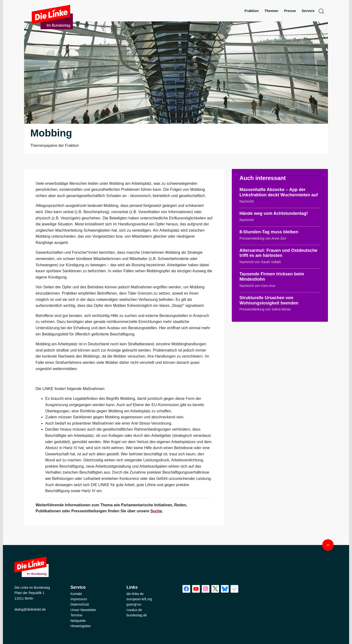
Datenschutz (80, 604)
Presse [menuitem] (290, 11)
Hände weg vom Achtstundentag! (274, 213)
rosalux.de (134, 610)
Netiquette (78, 621)
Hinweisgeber (81, 626)
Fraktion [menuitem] (252, 11)
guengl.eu (134, 604)
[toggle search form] (321, 11)
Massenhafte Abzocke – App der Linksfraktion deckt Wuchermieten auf (279, 192)
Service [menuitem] (308, 11)
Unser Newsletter (83, 610)
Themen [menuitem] (271, 11)
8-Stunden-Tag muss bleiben (269, 232)
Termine (76, 615)
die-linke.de (135, 594)
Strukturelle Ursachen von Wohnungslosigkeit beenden (269, 300)
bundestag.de (137, 615)
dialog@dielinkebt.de (30, 609)
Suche (156, 511)
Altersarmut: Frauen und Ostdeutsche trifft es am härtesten (278, 253)
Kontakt (76, 594)
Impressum (79, 599)
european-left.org (139, 599)
